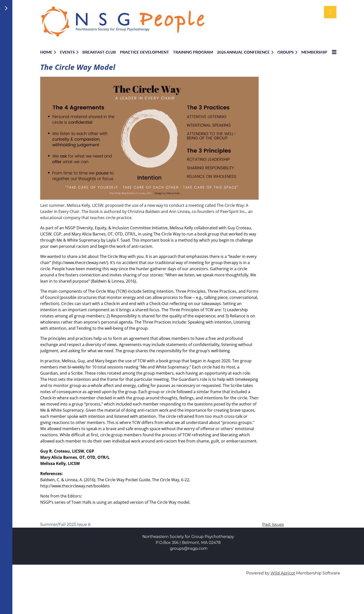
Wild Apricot (283, 573)
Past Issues (273, 525)
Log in (330, 12)
